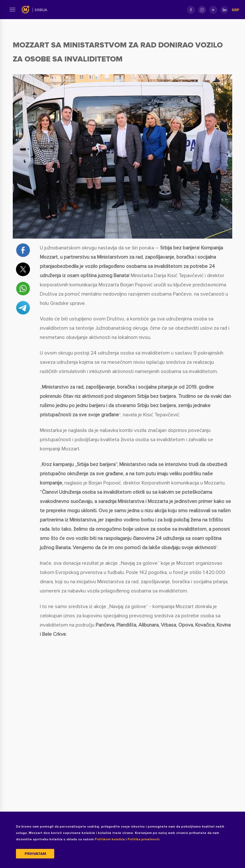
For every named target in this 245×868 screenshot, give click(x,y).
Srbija (41, 10)
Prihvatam (35, 854)
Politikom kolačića (110, 839)
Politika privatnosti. (144, 839)
